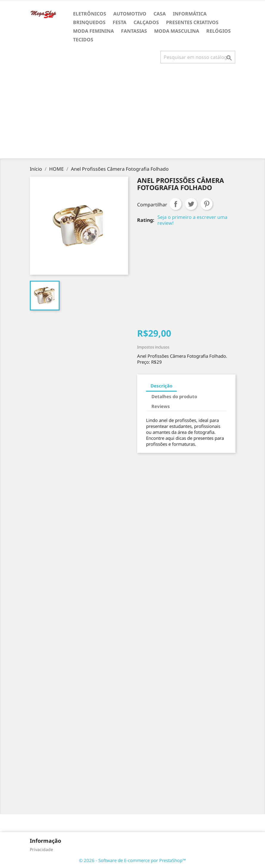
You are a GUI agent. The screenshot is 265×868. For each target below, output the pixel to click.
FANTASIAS (134, 31)
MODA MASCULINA (177, 31)
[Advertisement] (134, 113)
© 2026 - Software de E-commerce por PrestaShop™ (132, 860)
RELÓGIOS (218, 31)
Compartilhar (176, 204)
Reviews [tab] (161, 406)
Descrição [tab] (161, 386)
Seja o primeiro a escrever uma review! (192, 220)
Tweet (191, 204)
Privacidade (41, 849)
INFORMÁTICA (190, 14)
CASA (160, 14)
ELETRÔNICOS (90, 14)
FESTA (120, 22)
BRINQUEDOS (89, 22)
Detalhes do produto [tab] (174, 396)
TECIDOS (83, 40)
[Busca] (198, 57)
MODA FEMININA (93, 31)
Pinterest (207, 204)
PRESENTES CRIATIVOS (192, 22)
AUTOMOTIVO (130, 14)
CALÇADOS (146, 22)
